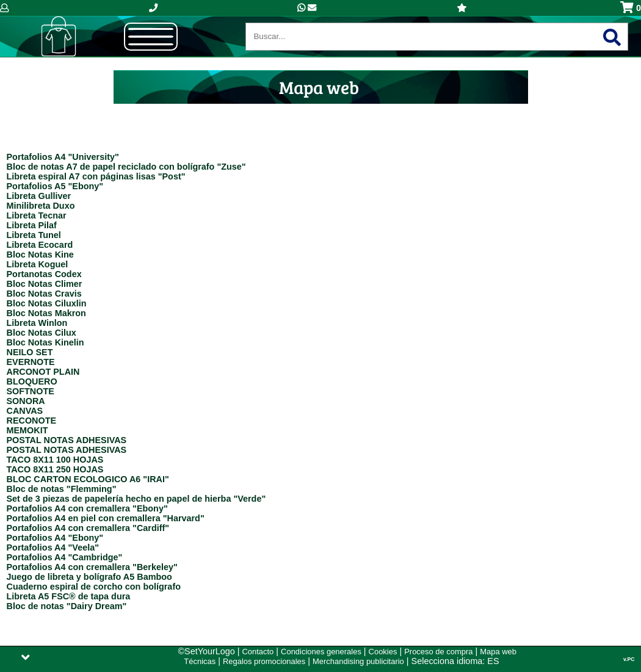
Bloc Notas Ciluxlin (47, 303)
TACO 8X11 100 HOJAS (55, 460)
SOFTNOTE (31, 391)
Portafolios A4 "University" (63, 157)
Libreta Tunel (34, 235)
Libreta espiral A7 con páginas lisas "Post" (96, 176)
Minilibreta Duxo (41, 206)
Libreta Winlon (37, 323)
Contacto (258, 652)
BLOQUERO (32, 381)
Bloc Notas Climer (45, 284)
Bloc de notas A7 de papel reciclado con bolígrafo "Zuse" (126, 167)
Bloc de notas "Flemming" (62, 489)
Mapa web (498, 652)
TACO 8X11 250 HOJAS (55, 469)
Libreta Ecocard (40, 245)
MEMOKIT (27, 430)
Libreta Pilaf (32, 225)
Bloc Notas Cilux (42, 333)
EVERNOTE (31, 362)
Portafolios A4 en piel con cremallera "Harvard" (106, 518)
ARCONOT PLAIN (43, 372)
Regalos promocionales (264, 661)
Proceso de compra (438, 652)
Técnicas (200, 661)
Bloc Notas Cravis (44, 294)
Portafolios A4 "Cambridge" (65, 557)
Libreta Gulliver (39, 196)
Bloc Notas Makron (46, 313)
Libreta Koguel (38, 264)
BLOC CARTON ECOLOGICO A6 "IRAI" (88, 479)
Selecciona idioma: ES (455, 661)
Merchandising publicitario (358, 661)
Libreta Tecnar (37, 215)
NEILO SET (30, 352)
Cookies (383, 652)
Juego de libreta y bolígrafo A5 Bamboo (89, 577)
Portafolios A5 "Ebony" (55, 186)
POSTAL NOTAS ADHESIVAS (67, 440)
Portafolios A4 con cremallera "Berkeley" (92, 567)
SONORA (26, 401)
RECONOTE (32, 421)
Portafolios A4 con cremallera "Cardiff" (88, 528)
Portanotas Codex (44, 274)
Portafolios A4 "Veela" (53, 547)
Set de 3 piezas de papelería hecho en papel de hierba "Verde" (136, 499)
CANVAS (25, 411)
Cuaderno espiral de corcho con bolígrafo (94, 587)
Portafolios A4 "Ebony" (55, 538)
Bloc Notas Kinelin (45, 342)
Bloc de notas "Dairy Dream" (67, 606)
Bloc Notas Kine (40, 255)
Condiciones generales (321, 652)
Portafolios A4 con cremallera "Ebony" (87, 508)
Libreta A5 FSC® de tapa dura (69, 596)
